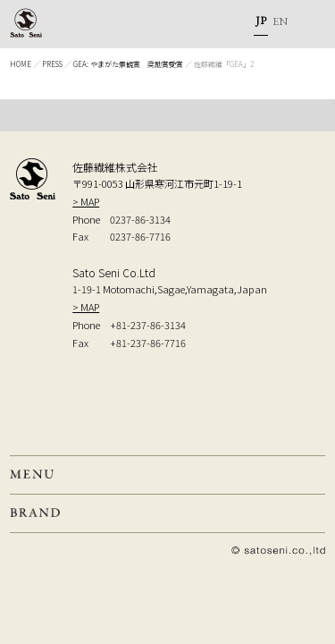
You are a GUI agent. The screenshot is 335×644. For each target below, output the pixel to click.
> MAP (86, 201)
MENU (308, 24)
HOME (21, 64)
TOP (167, 115)
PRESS (52, 64)
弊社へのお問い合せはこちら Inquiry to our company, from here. (173, 399)
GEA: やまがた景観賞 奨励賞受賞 (128, 64)
